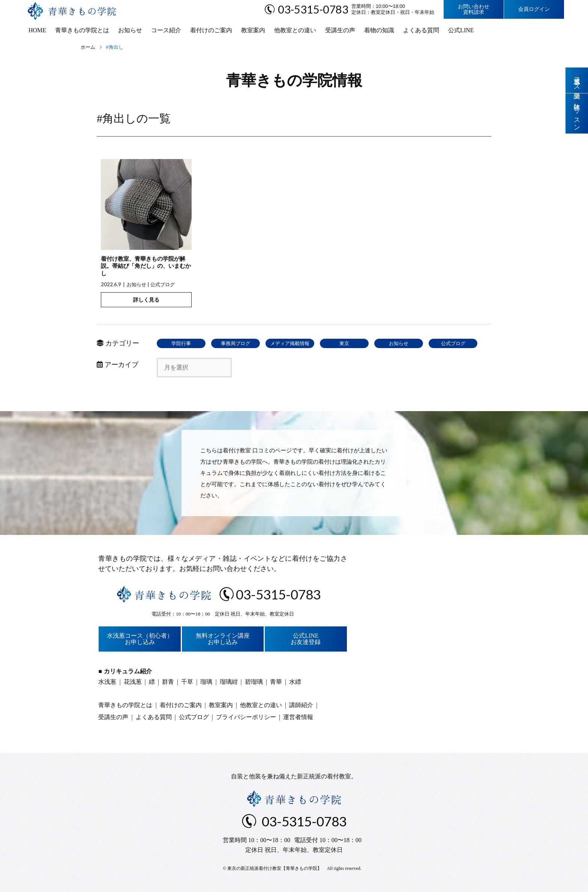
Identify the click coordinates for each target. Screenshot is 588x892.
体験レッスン (577, 113)
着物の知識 (379, 30)
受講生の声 (340, 30)
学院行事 (181, 343)
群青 (168, 682)
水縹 (295, 682)
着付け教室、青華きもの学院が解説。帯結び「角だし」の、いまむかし (146, 266)
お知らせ (130, 30)
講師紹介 (301, 705)
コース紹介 (166, 30)
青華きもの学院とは (82, 30)
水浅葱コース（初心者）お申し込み (140, 639)
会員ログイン (534, 9)
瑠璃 (206, 682)
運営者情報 (298, 717)
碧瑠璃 (254, 682)
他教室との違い (295, 30)
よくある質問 (421, 30)
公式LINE (461, 30)
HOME (37, 30)
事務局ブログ (235, 343)
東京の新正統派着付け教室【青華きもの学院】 (274, 868)
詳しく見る (146, 300)
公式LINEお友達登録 (306, 639)
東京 (344, 343)
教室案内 (253, 30)
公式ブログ (163, 284)
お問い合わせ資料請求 (474, 9)
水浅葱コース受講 (577, 80)
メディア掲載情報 (290, 343)
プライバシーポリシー (246, 717)
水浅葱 (107, 682)
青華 (276, 682)
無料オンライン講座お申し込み (223, 639)
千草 (187, 682)
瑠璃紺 (229, 682)
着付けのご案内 (211, 30)
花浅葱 (133, 682)
